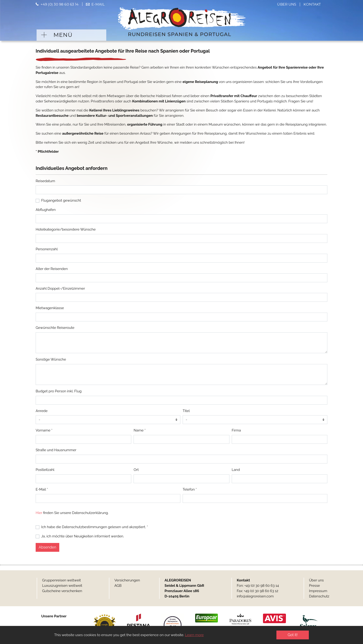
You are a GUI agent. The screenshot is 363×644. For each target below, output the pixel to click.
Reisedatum (45, 181)
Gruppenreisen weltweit (61, 580)
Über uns (287, 4)
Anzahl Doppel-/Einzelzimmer (60, 289)
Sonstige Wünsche (51, 359)
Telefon (190, 489)
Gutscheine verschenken (62, 591)
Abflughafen (46, 210)
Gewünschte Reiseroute (55, 328)
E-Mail (98, 4)
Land (236, 470)
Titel (186, 411)
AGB (118, 586)
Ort (136, 470)
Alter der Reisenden (52, 269)
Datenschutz (319, 596)
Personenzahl (47, 249)
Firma (236, 430)
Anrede (42, 411)
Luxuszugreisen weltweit (62, 586)
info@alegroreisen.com (255, 596)
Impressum (318, 591)
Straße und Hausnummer (56, 450)
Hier (39, 513)
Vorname (44, 430)
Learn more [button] (194, 635)
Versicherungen (127, 580)
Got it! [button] (293, 635)
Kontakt (312, 4)
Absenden (47, 547)
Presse (314, 586)
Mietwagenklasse (50, 308)
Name (140, 430)
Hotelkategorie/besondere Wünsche (66, 229)
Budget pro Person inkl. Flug (59, 391)
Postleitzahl (45, 470)
